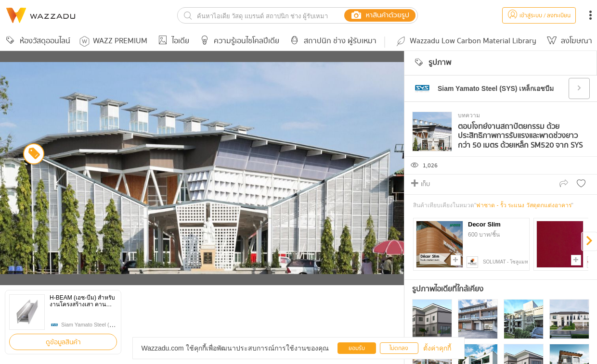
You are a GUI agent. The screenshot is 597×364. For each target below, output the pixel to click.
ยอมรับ (357, 348)
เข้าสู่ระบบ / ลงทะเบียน (539, 16)
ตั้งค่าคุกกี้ (437, 348)
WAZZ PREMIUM (113, 41)
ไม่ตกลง (399, 348)
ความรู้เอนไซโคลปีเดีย (238, 41)
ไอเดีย (172, 41)
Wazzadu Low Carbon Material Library (466, 41)
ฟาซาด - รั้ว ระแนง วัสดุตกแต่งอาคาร (524, 205)
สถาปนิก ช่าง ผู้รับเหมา (332, 41)
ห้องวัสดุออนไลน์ (37, 41)
